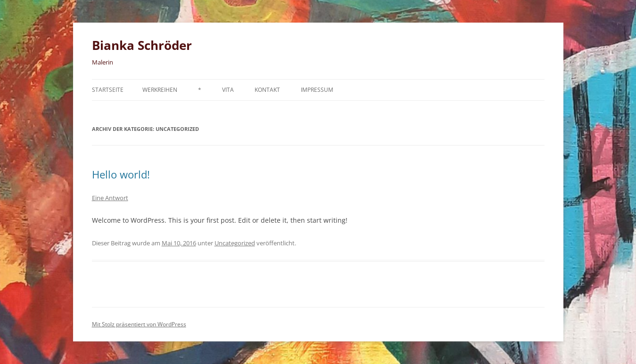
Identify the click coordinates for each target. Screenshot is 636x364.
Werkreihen (160, 90)
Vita (228, 90)
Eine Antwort (110, 198)
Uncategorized (235, 243)
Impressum (317, 90)
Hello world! (121, 174)
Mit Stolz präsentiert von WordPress (139, 324)
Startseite (108, 90)
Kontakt (267, 90)
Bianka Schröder (142, 45)
